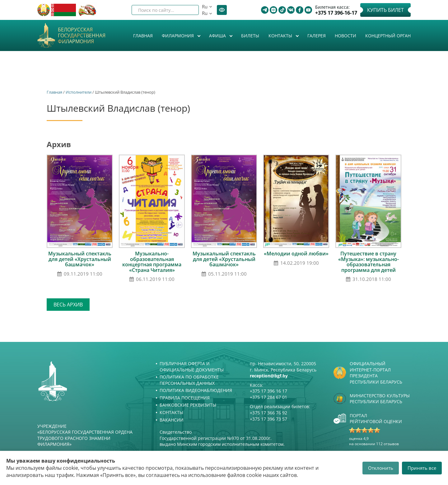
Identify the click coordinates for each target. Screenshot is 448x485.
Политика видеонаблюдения (196, 390)
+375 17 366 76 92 (268, 413)
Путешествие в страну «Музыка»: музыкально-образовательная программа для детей (369, 262)
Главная (143, 36)
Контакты (281, 36)
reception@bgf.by (269, 376)
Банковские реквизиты (188, 405)
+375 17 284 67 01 (268, 397)
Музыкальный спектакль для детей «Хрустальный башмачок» (80, 259)
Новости (345, 36)
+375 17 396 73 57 (268, 419)
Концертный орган (388, 36)
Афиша (218, 36)
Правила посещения (185, 398)
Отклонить (381, 468)
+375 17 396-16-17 (336, 13)
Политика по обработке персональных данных (189, 380)
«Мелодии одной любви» (296, 254)
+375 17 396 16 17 (268, 391)
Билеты (250, 36)
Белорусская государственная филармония (82, 36)
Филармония (178, 36)
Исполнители (79, 92)
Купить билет (385, 10)
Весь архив (68, 305)
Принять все (422, 468)
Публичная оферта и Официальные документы (192, 367)
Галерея (317, 36)
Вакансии (172, 420)
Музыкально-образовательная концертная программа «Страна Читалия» (152, 262)
